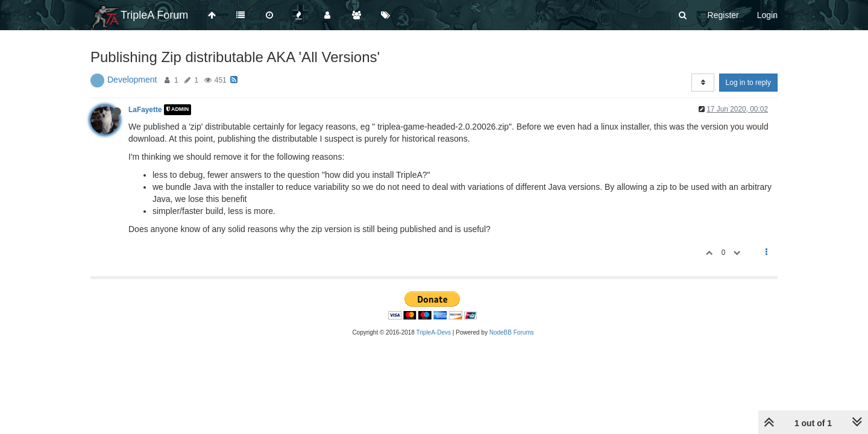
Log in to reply (748, 83)
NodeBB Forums (512, 332)
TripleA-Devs (434, 332)
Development (132, 80)
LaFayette (145, 110)
